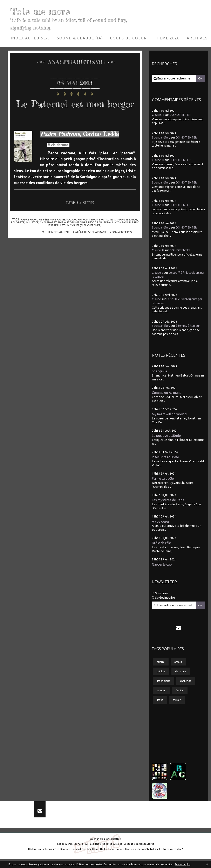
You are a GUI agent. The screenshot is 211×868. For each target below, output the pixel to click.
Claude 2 (158, 273)
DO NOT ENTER (182, 115)
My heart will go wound (170, 415)
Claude (157, 299)
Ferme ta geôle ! (165, 480)
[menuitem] (30, 38)
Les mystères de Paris (169, 501)
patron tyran (88, 232)
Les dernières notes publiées (106, 853)
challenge (188, 684)
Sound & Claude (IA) (80, 38)
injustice (34, 235)
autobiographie (79, 235)
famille (181, 694)
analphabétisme (54, 235)
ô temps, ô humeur (190, 326)
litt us (160, 704)
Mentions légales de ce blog (76, 858)
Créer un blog (97, 848)
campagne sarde (127, 232)
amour (180, 665)
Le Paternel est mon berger (75, 109)
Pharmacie (99, 245)
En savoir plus (183, 864)
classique (183, 675)
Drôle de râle (162, 545)
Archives (197, 38)
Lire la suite (81, 216)
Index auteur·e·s (30, 38)
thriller (179, 704)
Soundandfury (162, 137)
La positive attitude (167, 436)
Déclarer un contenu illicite (42, 858)
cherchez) (99, 238)
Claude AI (158, 115)
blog (180, 858)
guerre (161, 665)
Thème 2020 (167, 38)
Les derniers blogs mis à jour (72, 853)
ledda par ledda (104, 235)
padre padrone (30, 232)
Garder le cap (162, 566)
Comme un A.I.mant (167, 393)
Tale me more (50, 10)
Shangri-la (160, 371)
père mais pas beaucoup (59, 232)
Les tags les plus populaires (139, 853)
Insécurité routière (166, 458)
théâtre (162, 675)
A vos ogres (161, 523)
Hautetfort (115, 848)
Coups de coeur (128, 38)
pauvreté (19, 235)
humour (162, 694)
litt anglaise (164, 684)
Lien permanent (54, 245)
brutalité (107, 232)
